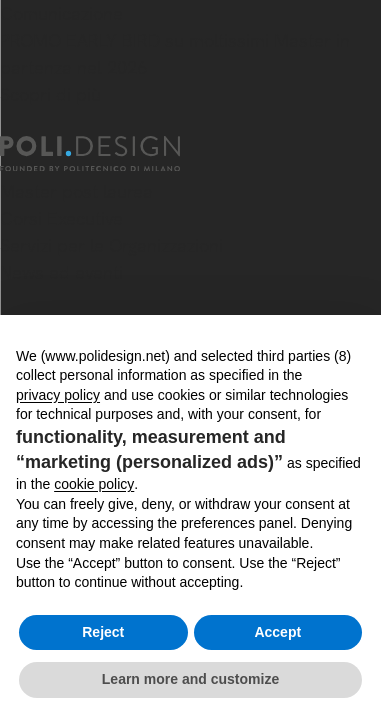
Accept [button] (277, 632)
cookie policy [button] (94, 484)
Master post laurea (76, 191)
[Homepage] (108, 154)
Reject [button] (103, 632)
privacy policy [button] (58, 395)
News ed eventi (61, 272)
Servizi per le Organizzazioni (111, 245)
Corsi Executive (61, 218)
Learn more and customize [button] (190, 679)
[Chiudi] (12, 124)
